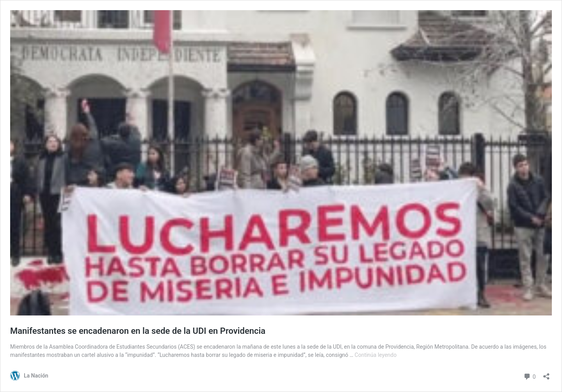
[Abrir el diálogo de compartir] (546, 374)
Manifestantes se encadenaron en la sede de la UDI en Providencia (138, 331)
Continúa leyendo (376, 355)
